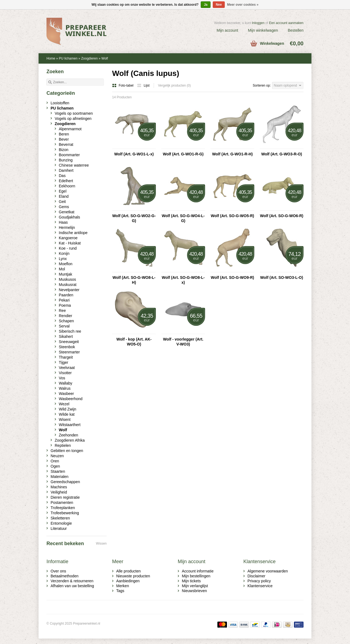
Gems (64, 207)
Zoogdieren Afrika (70, 440)
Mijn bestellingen (196, 576)
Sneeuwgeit (69, 342)
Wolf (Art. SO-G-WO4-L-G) (183, 218)
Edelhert (66, 181)
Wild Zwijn (68, 409)
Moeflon (66, 264)
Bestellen (296, 30)
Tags (120, 591)
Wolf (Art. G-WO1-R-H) (232, 154)
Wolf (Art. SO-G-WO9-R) (232, 277)
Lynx (63, 259)
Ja (205, 5)
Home (51, 58)
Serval (64, 326)
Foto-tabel (123, 85)
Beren (64, 134)
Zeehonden (68, 435)
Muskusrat (68, 285)
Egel (63, 191)
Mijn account (227, 30)
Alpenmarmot (70, 129)
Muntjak (65, 274)
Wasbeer (66, 394)
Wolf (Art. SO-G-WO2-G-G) (134, 218)
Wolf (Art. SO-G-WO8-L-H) (134, 280)
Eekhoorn (67, 186)
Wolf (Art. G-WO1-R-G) (183, 154)
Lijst (143, 85)
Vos (62, 378)
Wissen (101, 543)
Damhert (66, 170)
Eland (64, 196)
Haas (63, 222)
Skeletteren (60, 518)
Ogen (55, 466)
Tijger (64, 362)
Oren (55, 461)
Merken (123, 586)
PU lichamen (68, 58)
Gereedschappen (65, 482)
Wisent (65, 420)
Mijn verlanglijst (195, 586)
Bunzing (66, 160)
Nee (219, 5)
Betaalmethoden (65, 576)
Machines (59, 487)
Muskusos (67, 279)
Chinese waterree (74, 165)
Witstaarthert (70, 425)
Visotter (65, 373)
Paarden (66, 295)
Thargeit (66, 357)
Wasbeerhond (71, 399)
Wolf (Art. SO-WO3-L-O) (282, 277)
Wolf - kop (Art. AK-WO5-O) (134, 342)
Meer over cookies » (243, 5)
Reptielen (63, 445)
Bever (64, 139)
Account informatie (198, 571)
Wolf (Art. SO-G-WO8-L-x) (183, 280)
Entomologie (61, 523)
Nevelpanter (69, 290)
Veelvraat (67, 368)
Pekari (64, 300)
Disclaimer (256, 576)
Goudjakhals (69, 217)
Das (62, 176)
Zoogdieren (90, 58)
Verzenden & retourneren (72, 581)
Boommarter (69, 155)
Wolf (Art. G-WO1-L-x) (134, 154)
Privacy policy (259, 581)
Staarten (58, 471)
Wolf (105, 58)
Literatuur (59, 528)
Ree (62, 311)
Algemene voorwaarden (268, 571)
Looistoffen (60, 103)
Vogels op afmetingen (73, 119)
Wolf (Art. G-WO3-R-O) (282, 154)
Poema (65, 305)
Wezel (64, 404)
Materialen (59, 477)
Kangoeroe (68, 238)
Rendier (65, 316)
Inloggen (258, 23)
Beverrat (66, 144)
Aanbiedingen (128, 581)
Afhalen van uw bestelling (72, 586)
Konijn (64, 253)
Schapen (66, 321)
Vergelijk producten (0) (174, 85)
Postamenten (62, 503)
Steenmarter (69, 352)
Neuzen (57, 456)
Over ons (58, 571)
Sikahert (66, 336)
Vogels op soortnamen (74, 113)
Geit (62, 202)
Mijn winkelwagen (263, 30)
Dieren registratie (65, 497)
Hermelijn (67, 228)
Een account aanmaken (286, 23)
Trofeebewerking (65, 513)
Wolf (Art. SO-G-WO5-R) (232, 216)
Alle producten (129, 571)
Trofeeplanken (63, 508)
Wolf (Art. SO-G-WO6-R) (282, 216)
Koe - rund (68, 248)
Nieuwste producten (133, 576)
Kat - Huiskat (70, 243)
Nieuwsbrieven (194, 591)
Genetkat (67, 212)
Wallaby (65, 383)
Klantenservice (260, 586)
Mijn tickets (191, 581)
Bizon (64, 150)
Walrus (65, 388)
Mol (62, 269)
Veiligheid (59, 492)
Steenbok (67, 347)
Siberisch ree (70, 331)
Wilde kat (67, 414)
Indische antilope (73, 233)
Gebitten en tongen (67, 451)
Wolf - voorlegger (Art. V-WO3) (183, 342)
